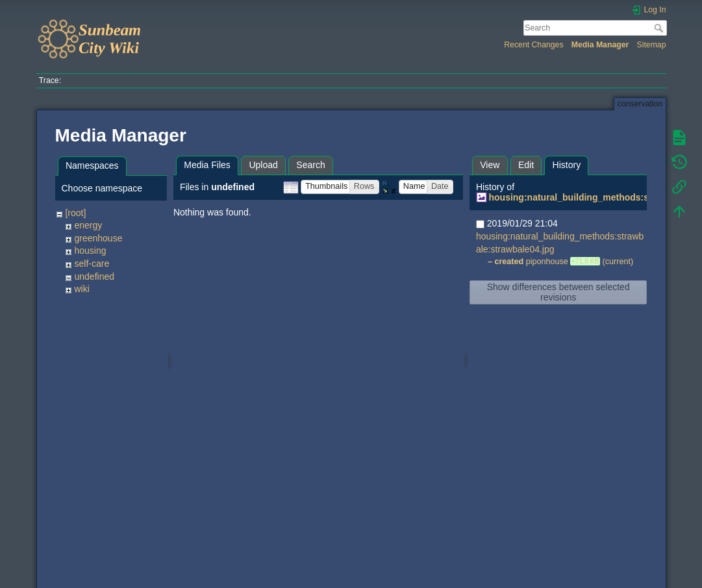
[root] (75, 213)
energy (88, 225)
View (490, 165)
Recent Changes (533, 45)
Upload (263, 165)
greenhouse (98, 238)
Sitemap (652, 45)
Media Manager (600, 45)
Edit (526, 165)
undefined (94, 276)
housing (90, 251)
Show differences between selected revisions (558, 292)
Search (660, 28)
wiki (81, 289)
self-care (92, 263)
